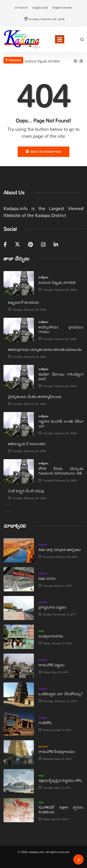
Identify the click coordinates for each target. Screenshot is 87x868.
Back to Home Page (43, 152)
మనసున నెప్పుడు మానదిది (42, 61)
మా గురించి (21, 7)
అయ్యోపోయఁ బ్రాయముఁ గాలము (61, 329)
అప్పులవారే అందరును (24, 302)
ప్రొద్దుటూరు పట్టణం (53, 607)
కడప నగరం (47, 578)
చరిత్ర (41, 631)
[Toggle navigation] (60, 39)
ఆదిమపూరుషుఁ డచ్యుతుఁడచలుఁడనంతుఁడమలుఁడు (45, 349)
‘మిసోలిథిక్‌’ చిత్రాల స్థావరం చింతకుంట (61, 809)
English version (62, 7)
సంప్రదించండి (40, 7)
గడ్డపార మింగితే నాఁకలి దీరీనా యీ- (61, 423)
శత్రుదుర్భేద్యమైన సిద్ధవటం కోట (60, 780)
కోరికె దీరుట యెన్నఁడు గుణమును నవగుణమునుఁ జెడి (61, 471)
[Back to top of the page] (79, 861)
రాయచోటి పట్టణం (52, 665)
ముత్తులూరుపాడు (51, 636)
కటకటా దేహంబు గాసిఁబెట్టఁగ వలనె (61, 376)
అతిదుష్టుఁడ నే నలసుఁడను (27, 444)
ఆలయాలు (43, 746)
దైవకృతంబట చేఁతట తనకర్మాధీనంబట (35, 396)
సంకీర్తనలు (43, 277)
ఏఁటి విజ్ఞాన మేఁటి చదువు (26, 491)
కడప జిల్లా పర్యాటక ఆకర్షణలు (60, 549)
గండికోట (45, 723)
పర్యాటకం (43, 544)
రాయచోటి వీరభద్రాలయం (57, 751)
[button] (75, 61)
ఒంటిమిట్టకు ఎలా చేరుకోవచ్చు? (61, 694)
